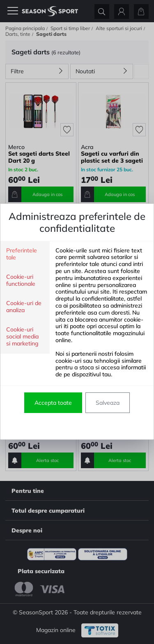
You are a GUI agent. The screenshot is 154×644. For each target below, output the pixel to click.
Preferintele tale (22, 254)
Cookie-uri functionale (21, 280)
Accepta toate (53, 403)
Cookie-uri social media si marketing (22, 337)
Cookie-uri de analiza (24, 307)
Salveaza (108, 403)
